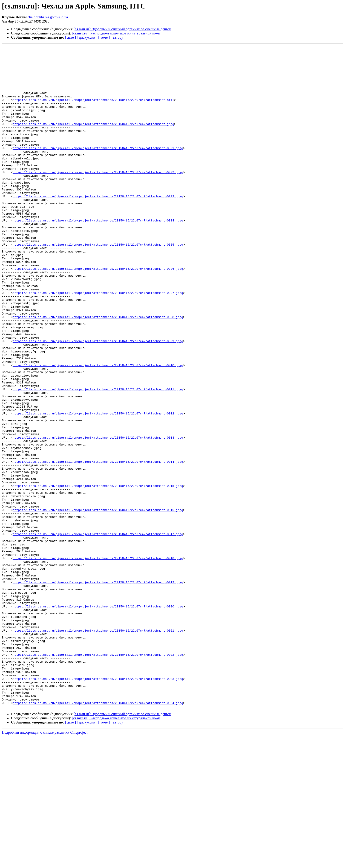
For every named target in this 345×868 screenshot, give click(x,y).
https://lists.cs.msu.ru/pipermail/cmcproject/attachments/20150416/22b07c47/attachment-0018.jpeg (98, 661)
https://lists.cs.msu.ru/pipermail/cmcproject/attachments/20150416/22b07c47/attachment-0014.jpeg (98, 545)
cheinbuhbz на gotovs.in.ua (48, 17)
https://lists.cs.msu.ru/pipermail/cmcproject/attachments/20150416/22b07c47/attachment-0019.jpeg (98, 690)
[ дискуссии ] (87, 37)
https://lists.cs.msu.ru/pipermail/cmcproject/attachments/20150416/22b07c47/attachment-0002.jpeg (98, 198)
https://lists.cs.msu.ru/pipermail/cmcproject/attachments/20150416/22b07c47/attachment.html (93, 111)
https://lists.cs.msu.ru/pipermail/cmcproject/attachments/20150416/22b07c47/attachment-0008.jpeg (98, 371)
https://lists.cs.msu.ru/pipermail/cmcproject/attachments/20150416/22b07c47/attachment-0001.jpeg (98, 169)
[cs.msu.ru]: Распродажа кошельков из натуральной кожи (116, 33)
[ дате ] (70, 37)
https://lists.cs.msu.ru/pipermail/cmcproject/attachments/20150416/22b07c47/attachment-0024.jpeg (98, 834)
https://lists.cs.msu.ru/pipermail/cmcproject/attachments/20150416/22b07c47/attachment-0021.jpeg (98, 748)
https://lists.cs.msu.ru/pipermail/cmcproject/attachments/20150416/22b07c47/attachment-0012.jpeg (98, 487)
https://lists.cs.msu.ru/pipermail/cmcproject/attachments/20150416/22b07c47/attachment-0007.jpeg (98, 342)
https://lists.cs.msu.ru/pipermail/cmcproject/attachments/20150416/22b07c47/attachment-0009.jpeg (98, 400)
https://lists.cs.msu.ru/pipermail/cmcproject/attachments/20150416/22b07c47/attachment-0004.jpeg (98, 255)
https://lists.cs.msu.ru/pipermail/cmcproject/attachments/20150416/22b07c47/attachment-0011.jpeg (98, 458)
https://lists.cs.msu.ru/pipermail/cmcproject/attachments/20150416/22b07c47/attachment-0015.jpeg (98, 574)
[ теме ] (104, 37)
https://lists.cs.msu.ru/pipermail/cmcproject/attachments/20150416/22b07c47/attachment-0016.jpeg (98, 603)
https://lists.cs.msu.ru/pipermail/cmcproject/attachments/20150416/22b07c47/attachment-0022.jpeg (98, 777)
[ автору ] (118, 37)
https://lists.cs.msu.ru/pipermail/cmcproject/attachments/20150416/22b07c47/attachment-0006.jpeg (98, 313)
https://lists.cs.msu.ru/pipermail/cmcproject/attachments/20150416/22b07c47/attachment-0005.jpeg (98, 284)
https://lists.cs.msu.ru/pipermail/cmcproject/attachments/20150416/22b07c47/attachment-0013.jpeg (98, 516)
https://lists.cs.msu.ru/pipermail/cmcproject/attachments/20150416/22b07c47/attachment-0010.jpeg (98, 429)
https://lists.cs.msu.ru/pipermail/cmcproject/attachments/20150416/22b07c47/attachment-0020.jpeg (98, 719)
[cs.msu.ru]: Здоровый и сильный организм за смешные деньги (122, 29)
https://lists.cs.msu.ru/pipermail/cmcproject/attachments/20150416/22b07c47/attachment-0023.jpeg (98, 806)
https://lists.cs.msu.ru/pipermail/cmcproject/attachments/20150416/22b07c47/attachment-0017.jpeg (98, 632)
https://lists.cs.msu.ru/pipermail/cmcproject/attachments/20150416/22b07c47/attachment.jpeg (93, 140)
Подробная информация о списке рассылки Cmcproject (45, 864)
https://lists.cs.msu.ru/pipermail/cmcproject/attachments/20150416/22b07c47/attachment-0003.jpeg (98, 227)
